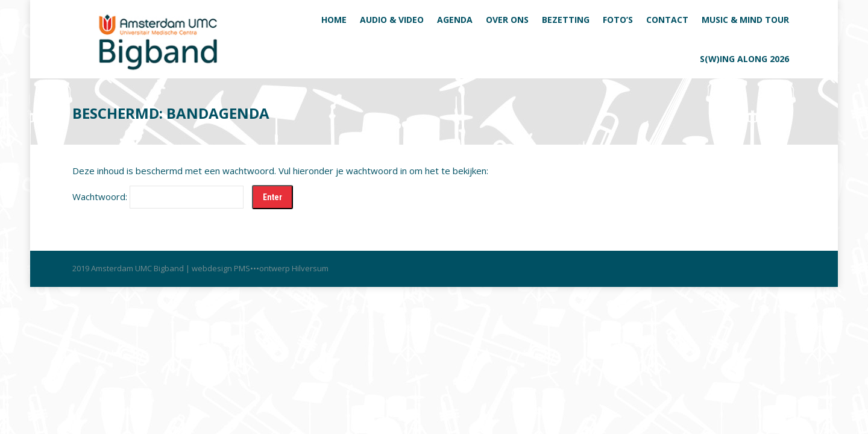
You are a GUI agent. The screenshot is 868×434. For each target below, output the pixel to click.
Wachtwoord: (158, 197)
